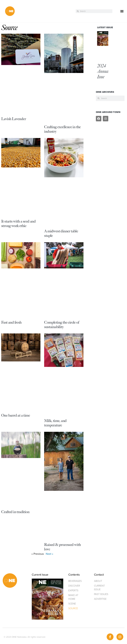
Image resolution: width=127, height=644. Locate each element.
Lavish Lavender (14, 119)
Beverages (75, 581)
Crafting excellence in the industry (62, 129)
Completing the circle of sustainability (62, 325)
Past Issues (101, 594)
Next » (49, 554)
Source (73, 608)
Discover (74, 586)
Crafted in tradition (15, 512)
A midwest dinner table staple (61, 233)
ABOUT (98, 581)
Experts (73, 590)
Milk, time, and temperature (55, 423)
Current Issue (99, 588)
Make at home (73, 597)
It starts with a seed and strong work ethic (18, 223)
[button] (122, 11)
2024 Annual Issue (103, 71)
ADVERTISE (100, 599)
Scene (72, 604)
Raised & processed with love (62, 547)
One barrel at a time (16, 415)
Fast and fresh (11, 322)
